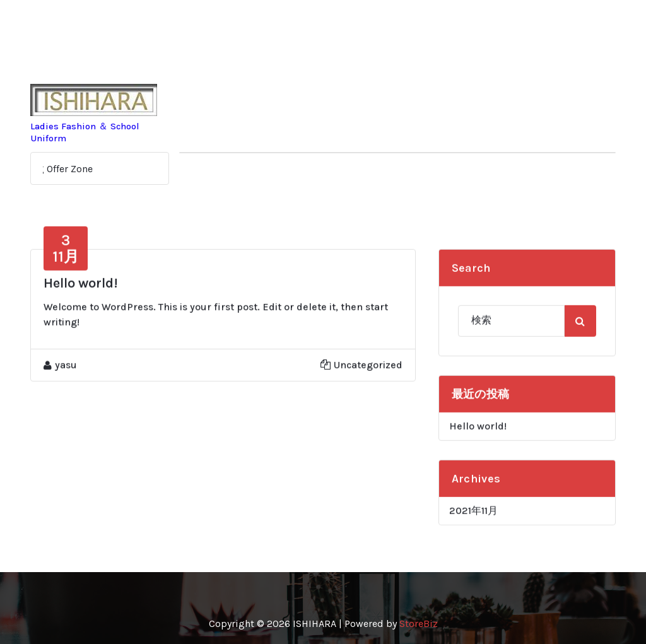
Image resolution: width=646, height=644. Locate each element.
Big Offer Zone (63, 169)
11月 (66, 257)
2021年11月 (473, 519)
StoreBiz (419, 624)
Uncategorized (368, 374)
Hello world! (80, 292)
